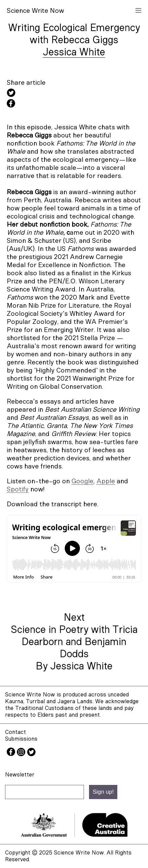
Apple (106, 481)
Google (82, 481)
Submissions (21, 739)
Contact (16, 732)
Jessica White (74, 52)
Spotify (18, 489)
